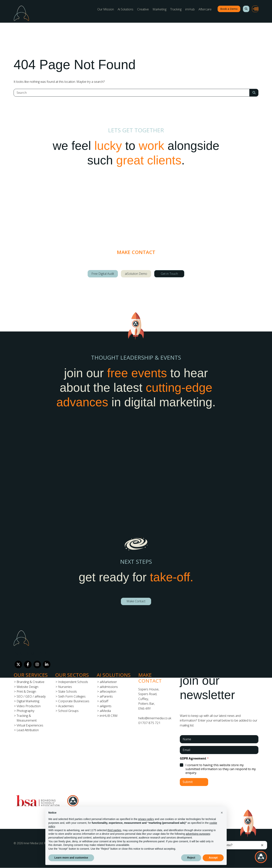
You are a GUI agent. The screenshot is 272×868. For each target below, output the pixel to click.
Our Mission (106, 9)
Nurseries (65, 687)
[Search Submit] (254, 93)
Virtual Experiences (30, 725)
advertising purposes (198, 834)
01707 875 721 (149, 723)
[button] (246, 9)
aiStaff (104, 701)
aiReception (108, 691)
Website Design (27, 687)
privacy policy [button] (146, 819)
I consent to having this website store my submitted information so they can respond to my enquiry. (221, 769)
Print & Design (26, 691)
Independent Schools (73, 682)
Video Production (29, 706)
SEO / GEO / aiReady (31, 696)
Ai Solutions (126, 9)
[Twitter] (18, 664)
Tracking (176, 9)
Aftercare (205, 9)
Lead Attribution (28, 730)
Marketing (160, 9)
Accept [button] (213, 858)
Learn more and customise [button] (71, 858)
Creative (143, 9)
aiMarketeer (108, 682)
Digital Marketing (28, 701)
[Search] (132, 93)
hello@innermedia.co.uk (155, 718)
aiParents (106, 696)
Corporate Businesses (74, 701)
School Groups (68, 711)
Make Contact (136, 601)
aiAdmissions (109, 687)
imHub (190, 9)
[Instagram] (37, 664)
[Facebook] (28, 664)
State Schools (68, 691)
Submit (188, 782)
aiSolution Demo (136, 274)
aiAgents (106, 706)
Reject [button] (191, 858)
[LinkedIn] (47, 664)
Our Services (31, 675)
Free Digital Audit (103, 274)
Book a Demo (229, 9)
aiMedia (105, 711)
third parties (114, 830)
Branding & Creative (31, 682)
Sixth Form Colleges (72, 696)
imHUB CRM (109, 716)
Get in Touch (169, 274)
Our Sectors (72, 675)
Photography (25, 711)
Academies (66, 706)
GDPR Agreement (194, 758)
